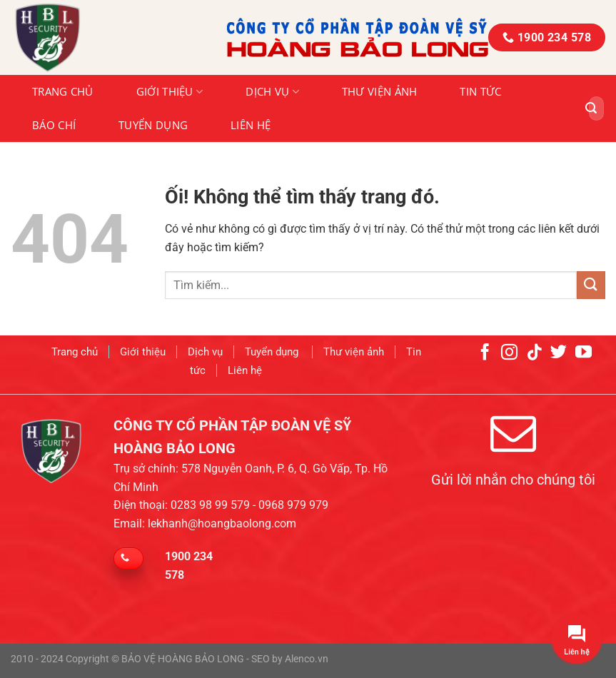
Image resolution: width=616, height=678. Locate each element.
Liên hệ (251, 125)
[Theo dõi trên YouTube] (584, 353)
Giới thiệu (170, 91)
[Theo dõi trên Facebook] (485, 353)
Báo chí (54, 125)
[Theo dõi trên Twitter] (559, 353)
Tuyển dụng (153, 125)
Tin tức (480, 91)
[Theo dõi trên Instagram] (510, 353)
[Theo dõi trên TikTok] (534, 353)
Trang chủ (63, 91)
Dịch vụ (272, 91)
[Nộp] (591, 108)
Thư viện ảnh (380, 91)
